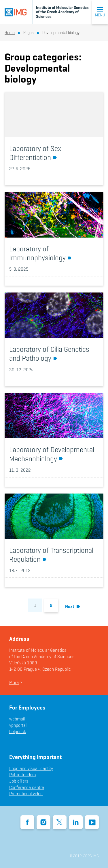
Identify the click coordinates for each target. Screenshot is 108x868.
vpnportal (18, 725)
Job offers (19, 781)
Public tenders (23, 775)
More (14, 682)
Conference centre (27, 787)
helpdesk (18, 732)
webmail (17, 719)
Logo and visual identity (31, 768)
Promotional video (26, 794)
